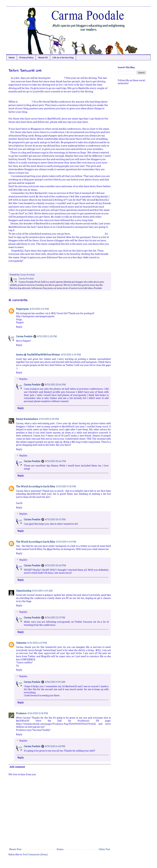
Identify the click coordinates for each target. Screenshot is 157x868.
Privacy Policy (26, 57)
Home (12, 57)
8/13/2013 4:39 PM (71, 355)
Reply (19, 327)
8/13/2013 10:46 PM (55, 461)
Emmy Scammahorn (27, 419)
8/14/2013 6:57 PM (37, 643)
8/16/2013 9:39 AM (55, 682)
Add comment (17, 767)
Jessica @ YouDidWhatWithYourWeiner (38, 355)
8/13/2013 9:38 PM (66, 487)
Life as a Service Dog (63, 57)
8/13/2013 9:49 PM (66, 542)
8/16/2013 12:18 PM (38, 713)
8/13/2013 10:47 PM (55, 519)
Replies (23, 379)
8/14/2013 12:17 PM (55, 618)
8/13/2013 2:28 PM (47, 336)
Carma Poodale (24, 336)
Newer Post (15, 849)
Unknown (21, 643)
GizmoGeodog (24, 591)
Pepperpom (22, 309)
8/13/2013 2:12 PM (39, 309)
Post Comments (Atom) (35, 854)
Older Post (104, 849)
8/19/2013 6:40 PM (55, 746)
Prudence (21, 713)
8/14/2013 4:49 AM (42, 591)
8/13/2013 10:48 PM (55, 565)
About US (43, 57)
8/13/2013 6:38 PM (49, 419)
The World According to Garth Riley (36, 487)
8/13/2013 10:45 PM (55, 385)
